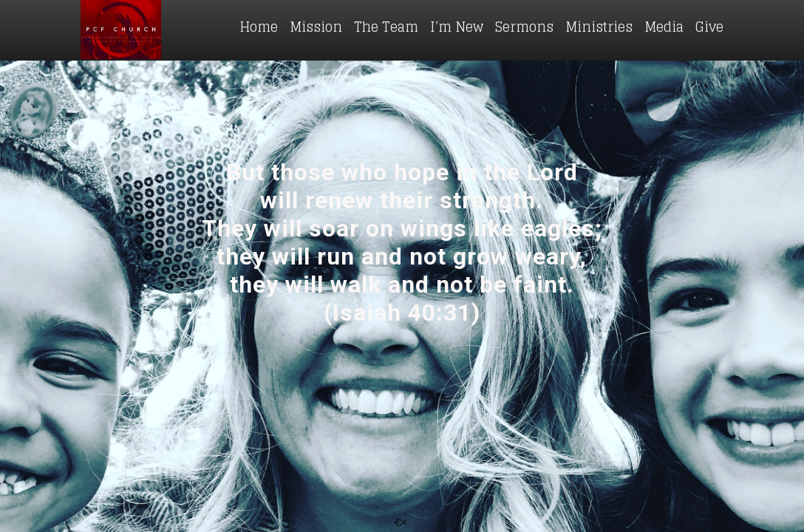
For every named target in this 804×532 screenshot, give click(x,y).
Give (709, 27)
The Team (386, 27)
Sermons (524, 27)
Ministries (599, 27)
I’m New (457, 27)
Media (664, 27)
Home (259, 27)
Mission (316, 27)
